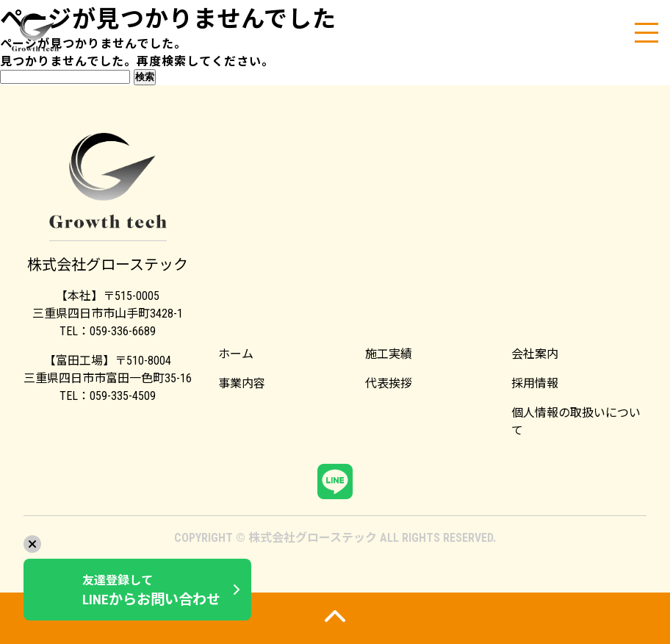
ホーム (236, 354)
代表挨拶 (389, 383)
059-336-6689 (123, 331)
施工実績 (389, 354)
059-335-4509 (123, 396)
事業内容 (242, 383)
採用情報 (535, 383)
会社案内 (535, 354)
